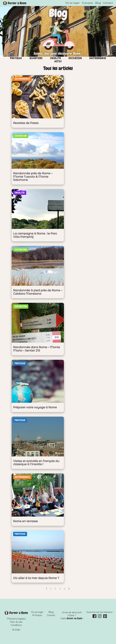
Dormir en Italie (74, 618)
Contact (108, 3)
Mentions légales (16, 619)
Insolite (56, 58)
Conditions (16, 625)
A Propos (37, 615)
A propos (87, 3)
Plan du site (16, 622)
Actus (58, 61)
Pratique (16, 58)
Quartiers (36, 58)
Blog (98, 3)
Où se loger (73, 3)
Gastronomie (98, 58)
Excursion (75, 58)
